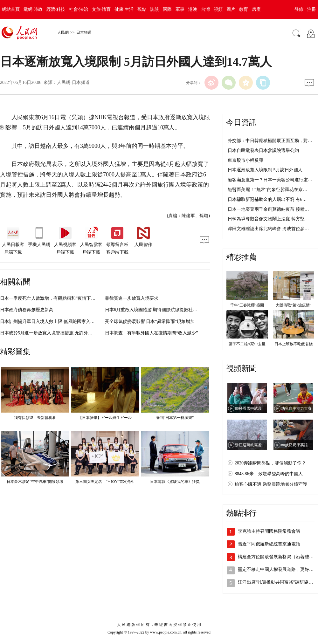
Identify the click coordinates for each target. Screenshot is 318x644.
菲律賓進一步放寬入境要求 (132, 298)
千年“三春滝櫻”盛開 (247, 305)
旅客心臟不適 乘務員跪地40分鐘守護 (271, 484)
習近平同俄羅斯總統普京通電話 (269, 544)
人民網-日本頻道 (73, 82)
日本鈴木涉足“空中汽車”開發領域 (35, 482)
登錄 (299, 9)
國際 (167, 9)
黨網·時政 (33, 9)
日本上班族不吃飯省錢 (294, 344)
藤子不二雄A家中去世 (247, 344)
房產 (256, 9)
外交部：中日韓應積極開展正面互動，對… (270, 141)
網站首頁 (11, 9)
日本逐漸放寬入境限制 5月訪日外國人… (267, 170)
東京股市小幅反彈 (245, 160)
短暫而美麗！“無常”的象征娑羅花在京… (267, 190)
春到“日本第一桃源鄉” (175, 418)
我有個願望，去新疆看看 (35, 418)
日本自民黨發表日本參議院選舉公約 (263, 151)
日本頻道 (84, 32)
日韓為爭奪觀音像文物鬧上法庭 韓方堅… (268, 219)
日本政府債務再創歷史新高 (27, 310)
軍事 (180, 9)
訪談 (155, 9)
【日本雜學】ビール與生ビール (105, 418)
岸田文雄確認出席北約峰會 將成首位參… (268, 229)
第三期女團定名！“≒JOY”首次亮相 (105, 482)
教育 (244, 9)
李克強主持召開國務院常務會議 (269, 531)
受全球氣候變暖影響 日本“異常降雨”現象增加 (150, 322)
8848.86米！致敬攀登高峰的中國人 (269, 474)
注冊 (312, 9)
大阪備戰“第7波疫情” (294, 305)
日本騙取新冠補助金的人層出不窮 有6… (267, 199)
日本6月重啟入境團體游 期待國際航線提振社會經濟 (156, 310)
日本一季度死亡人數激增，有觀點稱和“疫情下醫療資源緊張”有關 (64, 298)
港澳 (193, 9)
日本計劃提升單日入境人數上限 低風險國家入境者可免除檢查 (61, 322)
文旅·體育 (101, 9)
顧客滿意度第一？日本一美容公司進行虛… (270, 180)
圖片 (231, 9)
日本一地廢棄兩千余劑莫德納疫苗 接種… (268, 209)
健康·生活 (124, 9)
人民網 (63, 32)
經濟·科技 (56, 9)
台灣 (205, 9)
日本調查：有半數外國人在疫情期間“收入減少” (151, 333)
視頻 (218, 9)
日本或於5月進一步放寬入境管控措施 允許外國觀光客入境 (57, 333)
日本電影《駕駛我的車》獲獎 (175, 482)
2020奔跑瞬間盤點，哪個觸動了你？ (270, 463)
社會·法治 (79, 9)
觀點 (142, 9)
